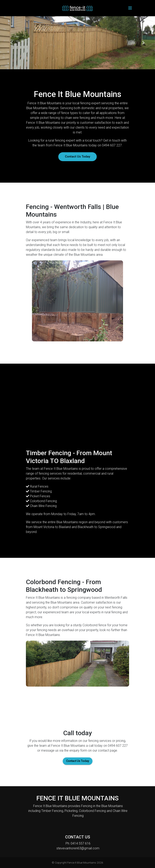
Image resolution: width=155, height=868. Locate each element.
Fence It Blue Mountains (82, 863)
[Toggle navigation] (130, 8)
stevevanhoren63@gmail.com (78, 848)
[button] (12, 43)
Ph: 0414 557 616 (78, 843)
